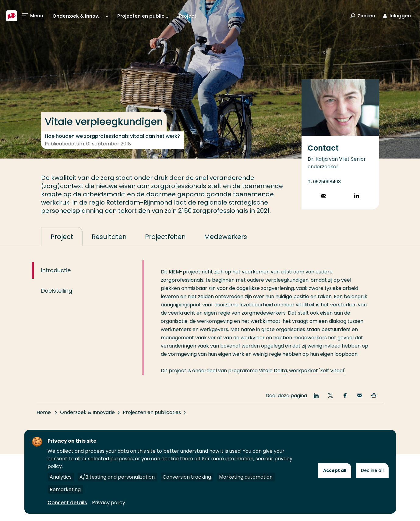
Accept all (335, 470)
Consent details (67, 503)
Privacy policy (109, 503)
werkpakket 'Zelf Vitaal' (317, 381)
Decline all (372, 470)
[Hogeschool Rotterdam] (12, 16)
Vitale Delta (273, 381)
